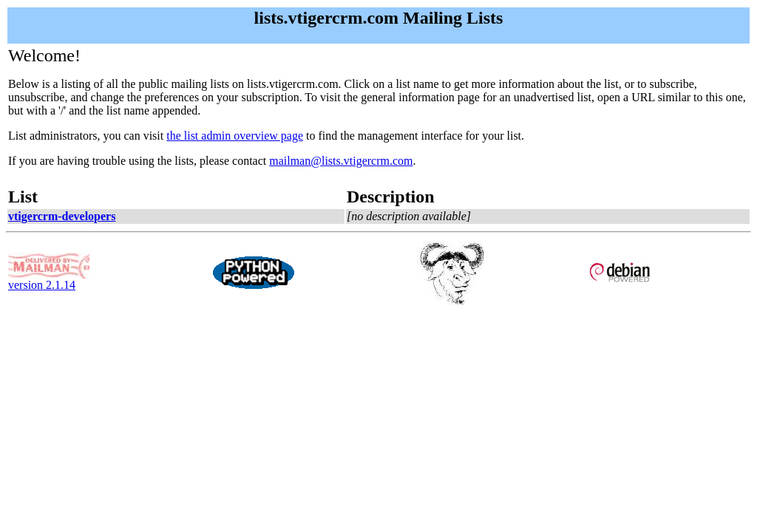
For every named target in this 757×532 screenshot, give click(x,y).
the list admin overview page (235, 136)
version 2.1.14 (49, 280)
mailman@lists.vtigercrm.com (341, 161)
